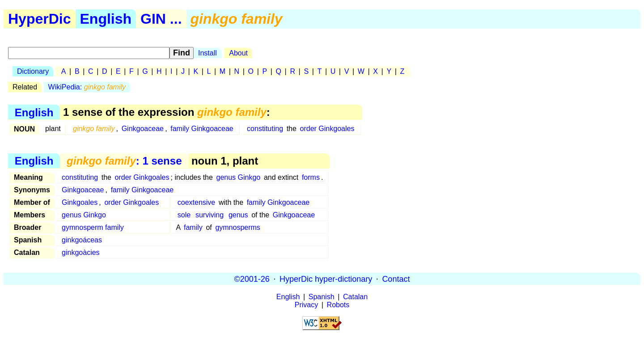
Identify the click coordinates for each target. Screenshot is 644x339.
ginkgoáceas (82, 240)
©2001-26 (252, 279)
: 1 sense (124, 161)
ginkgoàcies (81, 252)
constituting (265, 129)
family (193, 227)
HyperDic (40, 19)
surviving (210, 215)
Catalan (355, 297)
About (238, 53)
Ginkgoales (80, 202)
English (106, 19)
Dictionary (33, 71)
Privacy (306, 305)
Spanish (322, 297)
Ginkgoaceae (143, 129)
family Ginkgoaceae (202, 129)
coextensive (197, 202)
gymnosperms (237, 227)
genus (238, 215)
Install (208, 53)
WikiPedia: (87, 87)
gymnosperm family (93, 227)
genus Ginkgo (239, 177)
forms (311, 177)
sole (184, 215)
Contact (396, 279)
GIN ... (161, 19)
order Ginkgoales (327, 129)
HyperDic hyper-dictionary (326, 279)
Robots (338, 305)
